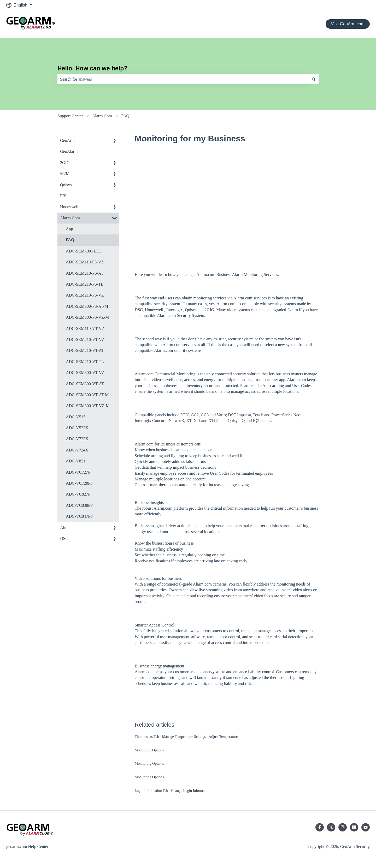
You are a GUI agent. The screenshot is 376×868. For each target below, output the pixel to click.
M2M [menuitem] (65, 174)
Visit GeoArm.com (348, 24)
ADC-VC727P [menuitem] (78, 472)
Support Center (70, 116)
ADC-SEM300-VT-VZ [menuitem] (85, 373)
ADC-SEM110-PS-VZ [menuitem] (85, 262)
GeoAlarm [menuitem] (69, 151)
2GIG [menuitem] (65, 163)
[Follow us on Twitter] (331, 827)
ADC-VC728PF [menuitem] (79, 483)
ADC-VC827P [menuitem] (78, 494)
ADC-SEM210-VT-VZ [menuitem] (85, 339)
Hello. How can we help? (92, 68)
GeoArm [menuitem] (67, 140)
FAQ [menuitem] (70, 240)
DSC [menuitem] (64, 538)
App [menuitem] (69, 229)
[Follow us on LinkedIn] (354, 827)
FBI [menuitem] (63, 196)
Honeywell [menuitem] (69, 207)
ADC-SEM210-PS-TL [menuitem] (85, 284)
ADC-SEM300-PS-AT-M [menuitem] (87, 306)
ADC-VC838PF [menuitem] (79, 505)
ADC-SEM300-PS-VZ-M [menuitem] (87, 317)
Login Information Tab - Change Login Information (173, 791)
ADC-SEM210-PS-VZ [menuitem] (85, 295)
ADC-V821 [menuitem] (76, 461)
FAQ (125, 116)
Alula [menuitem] (65, 528)
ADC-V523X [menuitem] (77, 428)
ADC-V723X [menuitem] (77, 439)
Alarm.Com (102, 116)
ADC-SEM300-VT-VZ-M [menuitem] (88, 406)
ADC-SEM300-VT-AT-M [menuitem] (87, 395)
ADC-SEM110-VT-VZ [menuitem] (85, 328)
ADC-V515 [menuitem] (76, 417)
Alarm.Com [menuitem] (70, 218)
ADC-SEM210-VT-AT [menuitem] (85, 350)
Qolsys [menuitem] (66, 185)
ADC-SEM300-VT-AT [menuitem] (85, 384)
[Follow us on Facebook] (320, 827)
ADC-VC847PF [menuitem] (79, 516)
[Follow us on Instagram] (343, 827)
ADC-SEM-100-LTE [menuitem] (83, 251)
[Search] (314, 79)
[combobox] (183, 79)
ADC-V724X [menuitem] (77, 450)
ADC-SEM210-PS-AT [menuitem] (85, 273)
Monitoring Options (149, 750)
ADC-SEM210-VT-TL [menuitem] (85, 362)
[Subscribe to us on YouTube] (366, 827)
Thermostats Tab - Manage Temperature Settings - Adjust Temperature (186, 737)
